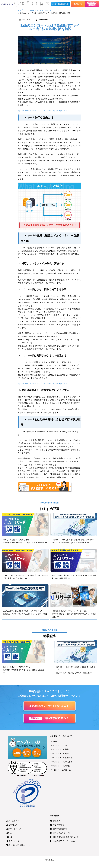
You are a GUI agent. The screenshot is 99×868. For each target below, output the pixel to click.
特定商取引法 (58, 825)
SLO (10, 837)
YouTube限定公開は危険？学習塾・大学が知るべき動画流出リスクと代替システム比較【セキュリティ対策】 (25, 614)
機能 (33, 4)
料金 (37, 4)
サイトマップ (14, 841)
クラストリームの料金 (60, 754)
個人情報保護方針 (60, 829)
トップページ (23, 10)
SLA (10, 833)
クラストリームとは (17, 4)
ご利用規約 (13, 825)
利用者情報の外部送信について (66, 837)
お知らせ (54, 741)
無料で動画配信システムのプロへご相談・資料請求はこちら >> (44, 111)
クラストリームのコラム (61, 770)
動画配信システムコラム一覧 (41, 10)
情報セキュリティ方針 (62, 833)
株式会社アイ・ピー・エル (64, 841)
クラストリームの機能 (60, 749)
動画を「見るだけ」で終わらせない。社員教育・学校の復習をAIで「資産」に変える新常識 (24, 670)
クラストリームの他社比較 (61, 758)
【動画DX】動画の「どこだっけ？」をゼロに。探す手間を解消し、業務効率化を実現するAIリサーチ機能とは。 (74, 614)
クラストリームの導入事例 (61, 762)
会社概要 (57, 821)
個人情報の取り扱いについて (20, 845)
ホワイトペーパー (16, 829)
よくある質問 (42, 4)
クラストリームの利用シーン (62, 766)
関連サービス (48, 4)
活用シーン (28, 4)
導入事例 (23, 4)
